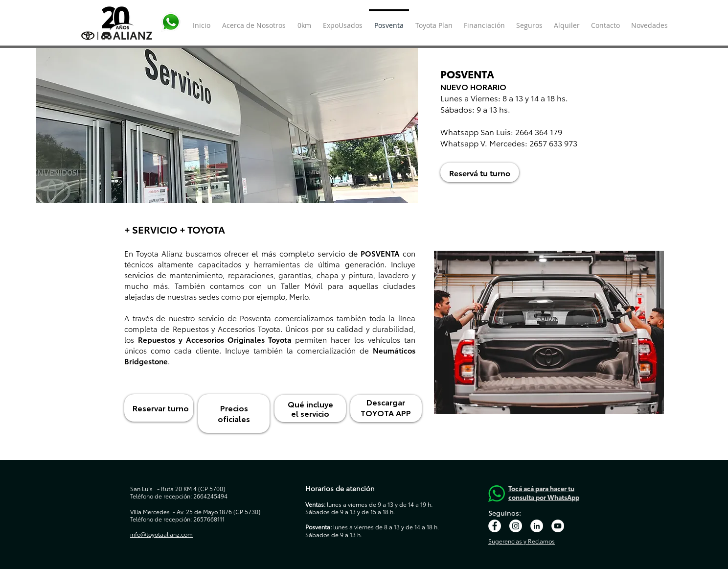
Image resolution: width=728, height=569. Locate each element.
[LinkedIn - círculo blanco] (537, 526)
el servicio (310, 413)
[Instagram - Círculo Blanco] (516, 526)
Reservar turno (161, 408)
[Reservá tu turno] (480, 172)
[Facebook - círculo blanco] (495, 526)
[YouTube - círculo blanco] (558, 526)
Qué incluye (310, 404)
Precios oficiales (234, 413)
